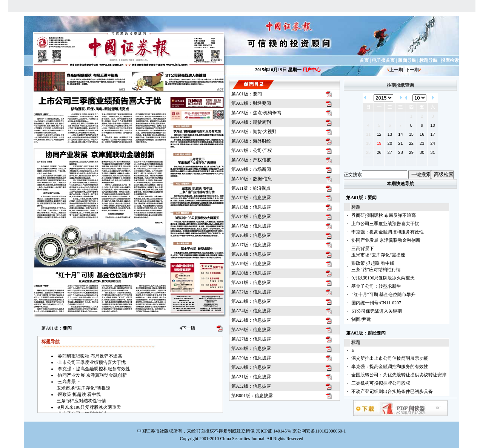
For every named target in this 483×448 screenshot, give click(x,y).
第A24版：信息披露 (251, 311)
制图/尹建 (361, 319)
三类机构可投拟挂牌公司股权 (381, 383)
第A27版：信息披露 (251, 339)
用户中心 (312, 70)
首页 (364, 60)
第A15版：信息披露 (251, 226)
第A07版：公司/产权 (252, 150)
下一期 (412, 70)
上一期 (396, 70)
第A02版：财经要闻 (251, 103)
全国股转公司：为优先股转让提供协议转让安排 (399, 375)
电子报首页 (383, 60)
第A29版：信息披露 (251, 358)
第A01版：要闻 (247, 94)
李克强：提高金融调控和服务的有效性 (390, 367)
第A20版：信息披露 (251, 273)
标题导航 (428, 60)
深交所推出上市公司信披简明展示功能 (390, 358)
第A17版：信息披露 (251, 245)
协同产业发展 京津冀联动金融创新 (386, 240)
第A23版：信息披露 (251, 301)
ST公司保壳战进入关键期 (377, 311)
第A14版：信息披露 (251, 216)
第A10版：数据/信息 (252, 179)
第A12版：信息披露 (251, 198)
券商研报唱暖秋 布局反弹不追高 (384, 215)
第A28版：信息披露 (251, 348)
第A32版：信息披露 (251, 386)
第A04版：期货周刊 (251, 122)
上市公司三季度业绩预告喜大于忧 (385, 224)
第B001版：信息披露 (252, 396)
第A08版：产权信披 (251, 160)
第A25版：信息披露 (251, 320)
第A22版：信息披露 (251, 292)
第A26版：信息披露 (251, 330)
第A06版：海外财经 (251, 141)
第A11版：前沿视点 (251, 188)
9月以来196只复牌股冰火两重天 (383, 278)
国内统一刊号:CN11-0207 (376, 303)
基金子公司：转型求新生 (376, 286)
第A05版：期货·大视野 (254, 132)
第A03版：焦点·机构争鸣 (256, 113)
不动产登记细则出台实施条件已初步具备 (392, 391)
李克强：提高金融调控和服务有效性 (388, 232)
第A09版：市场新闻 (251, 169)
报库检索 (450, 60)
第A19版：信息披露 (251, 264)
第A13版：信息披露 (251, 207)
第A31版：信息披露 (251, 377)
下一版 (188, 328)
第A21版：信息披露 (251, 282)
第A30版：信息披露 (251, 367)
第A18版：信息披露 (251, 254)
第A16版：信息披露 (251, 235)
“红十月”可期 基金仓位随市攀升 (383, 295)
